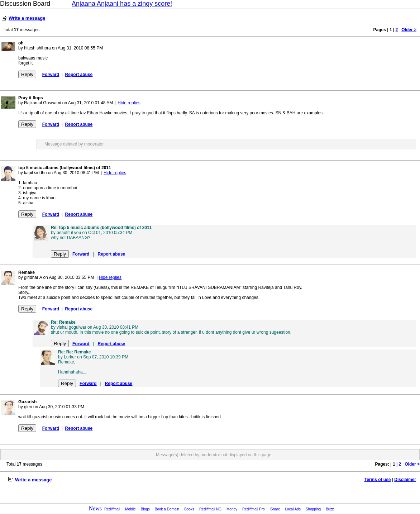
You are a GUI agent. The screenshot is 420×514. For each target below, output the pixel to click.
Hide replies (129, 103)
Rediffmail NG (210, 509)
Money (232, 509)
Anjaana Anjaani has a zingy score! (122, 4)
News (95, 508)
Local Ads (293, 509)
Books (189, 509)
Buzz (330, 509)
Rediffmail (112, 509)
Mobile (130, 509)
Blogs (145, 509)
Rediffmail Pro (254, 509)
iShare (275, 509)
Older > (409, 30)
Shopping (313, 509)
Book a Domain (167, 509)
